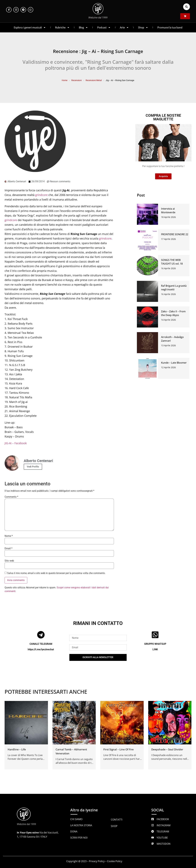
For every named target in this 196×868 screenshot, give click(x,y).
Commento (11, 497)
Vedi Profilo (33, 467)
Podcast (104, 27)
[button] (187, 7)
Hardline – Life (17, 749)
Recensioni (76, 80)
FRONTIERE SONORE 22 (175, 234)
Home (65, 80)
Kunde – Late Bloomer (174, 363)
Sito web (9, 561)
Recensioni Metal (94, 80)
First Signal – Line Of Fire (119, 749)
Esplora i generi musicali (30, 27)
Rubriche (62, 27)
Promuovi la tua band (170, 27)
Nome (9, 536)
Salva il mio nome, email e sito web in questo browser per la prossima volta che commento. (56, 573)
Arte (124, 27)
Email (8, 548)
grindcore (41, 195)
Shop (143, 27)
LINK (155, 649)
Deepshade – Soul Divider (167, 749)
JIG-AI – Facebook (16, 443)
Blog (83, 27)
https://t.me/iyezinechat (41, 649)
